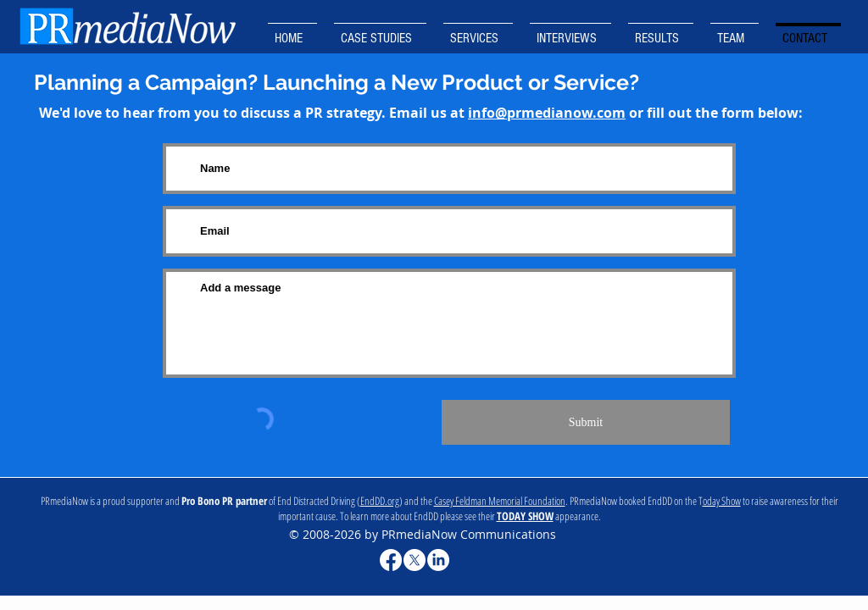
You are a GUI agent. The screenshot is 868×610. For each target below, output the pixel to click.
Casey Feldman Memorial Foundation (500, 501)
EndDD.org (380, 501)
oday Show (722, 501)
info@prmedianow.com (547, 113)
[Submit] (586, 422)
